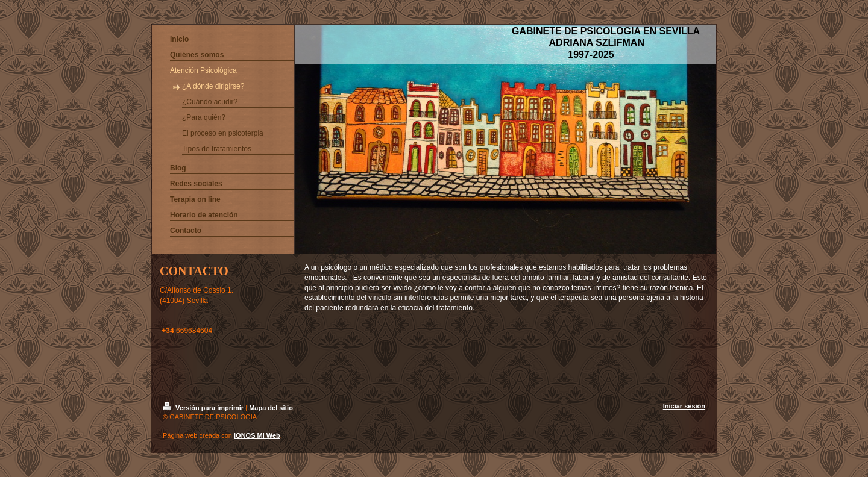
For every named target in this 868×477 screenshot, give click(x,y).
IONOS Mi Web (257, 435)
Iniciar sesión (684, 406)
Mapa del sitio (271, 408)
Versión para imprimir (204, 408)
